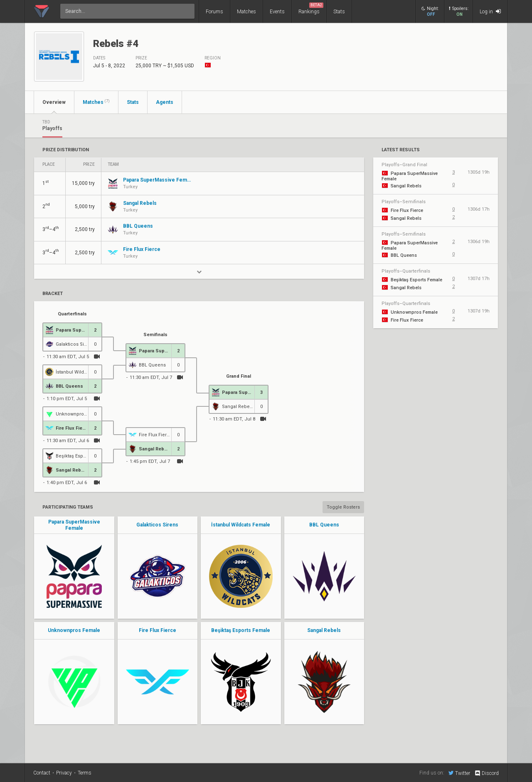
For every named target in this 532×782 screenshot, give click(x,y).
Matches (246, 12)
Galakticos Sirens (157, 525)
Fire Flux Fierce (158, 630)
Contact (42, 773)
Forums (214, 12)
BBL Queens (324, 525)
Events (277, 12)
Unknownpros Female (74, 630)
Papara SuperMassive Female (74, 525)
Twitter (459, 773)
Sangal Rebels (324, 630)
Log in (490, 11)
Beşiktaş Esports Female (241, 630)
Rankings (311, 9)
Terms (85, 773)
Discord (486, 773)
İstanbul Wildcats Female (241, 525)
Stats (339, 12)
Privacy (64, 773)
